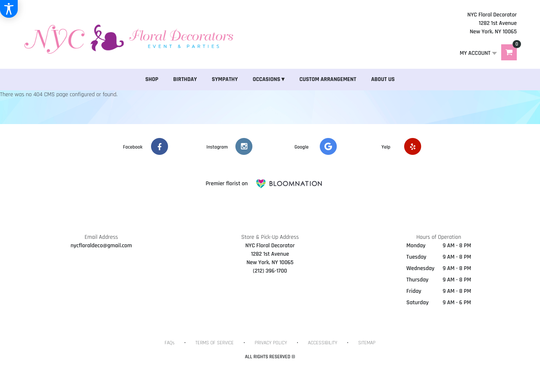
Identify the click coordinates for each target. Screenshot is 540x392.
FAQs (170, 343)
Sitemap (367, 343)
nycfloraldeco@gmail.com (101, 246)
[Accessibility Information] (9, 9)
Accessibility (323, 343)
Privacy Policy (271, 343)
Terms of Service (215, 343)
